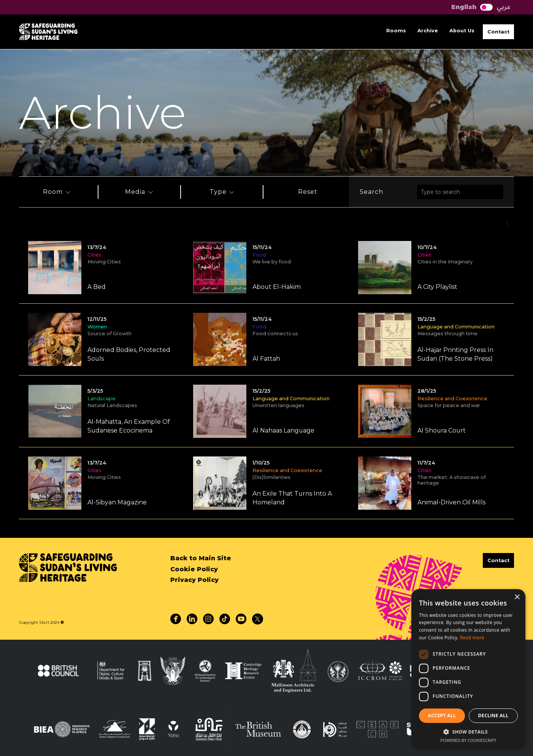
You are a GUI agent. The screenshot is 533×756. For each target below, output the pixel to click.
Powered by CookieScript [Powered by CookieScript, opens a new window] (469, 740)
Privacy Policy (194, 580)
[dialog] (468, 669)
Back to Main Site (201, 558)
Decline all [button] (493, 716)
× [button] (517, 597)
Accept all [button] (442, 716)
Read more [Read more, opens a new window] (472, 638)
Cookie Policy (194, 569)
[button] (498, 32)
